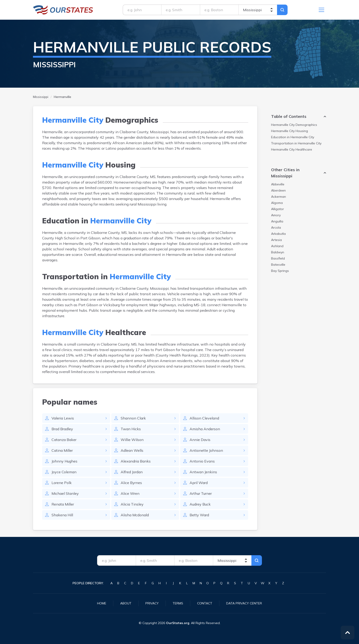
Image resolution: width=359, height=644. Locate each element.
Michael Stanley (65, 493)
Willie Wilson (132, 440)
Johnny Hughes (64, 461)
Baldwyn (278, 252)
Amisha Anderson (205, 429)
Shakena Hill (62, 515)
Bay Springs (280, 271)
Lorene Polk (62, 483)
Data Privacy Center (244, 603)
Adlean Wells (132, 450)
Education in (293, 137)
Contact (205, 603)
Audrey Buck (200, 504)
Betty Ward (199, 515)
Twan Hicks (131, 429)
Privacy (152, 603)
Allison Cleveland (204, 418)
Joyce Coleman (64, 472)
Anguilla (277, 221)
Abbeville (278, 184)
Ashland (277, 246)
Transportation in (296, 143)
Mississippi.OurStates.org (63, 10)
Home (102, 603)
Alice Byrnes (131, 483)
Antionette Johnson (206, 450)
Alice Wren (130, 493)
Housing (290, 131)
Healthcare (292, 149)
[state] (258, 10)
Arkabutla (278, 234)
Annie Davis (200, 440)
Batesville (278, 265)
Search (282, 10)
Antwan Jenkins (203, 472)
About (126, 603)
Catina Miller (62, 450)
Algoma (277, 203)
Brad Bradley (62, 429)
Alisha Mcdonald (135, 515)
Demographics (294, 125)
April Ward (199, 483)
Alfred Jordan (132, 472)
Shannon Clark (133, 418)
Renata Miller (63, 504)
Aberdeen (278, 190)
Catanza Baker (64, 440)
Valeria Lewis (63, 418)
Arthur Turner (201, 493)
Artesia (276, 240)
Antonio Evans (202, 461)
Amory (276, 215)
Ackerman (279, 197)
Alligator (277, 209)
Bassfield (278, 258)
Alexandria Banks (136, 461)
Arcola (276, 227)
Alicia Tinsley (132, 504)
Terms (178, 603)
